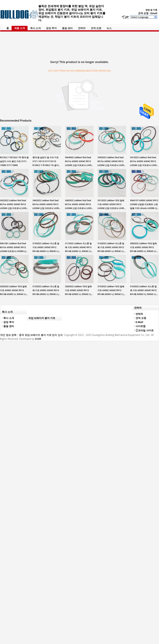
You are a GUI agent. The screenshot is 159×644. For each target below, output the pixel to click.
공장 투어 (51, 28)
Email (154, 13)
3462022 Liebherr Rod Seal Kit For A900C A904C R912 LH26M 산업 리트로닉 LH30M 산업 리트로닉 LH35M (47, 205)
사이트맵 (141, 326)
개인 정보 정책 (8, 335)
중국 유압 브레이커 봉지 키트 (35, 335)
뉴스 (109, 28)
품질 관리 (67, 28)
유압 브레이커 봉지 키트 (42, 318)
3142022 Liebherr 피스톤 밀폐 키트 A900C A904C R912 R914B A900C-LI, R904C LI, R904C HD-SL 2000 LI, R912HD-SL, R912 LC (111, 248)
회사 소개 (36, 28)
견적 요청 (143, 13)
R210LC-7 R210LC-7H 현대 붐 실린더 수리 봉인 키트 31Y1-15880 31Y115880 (14, 161)
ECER (38, 339)
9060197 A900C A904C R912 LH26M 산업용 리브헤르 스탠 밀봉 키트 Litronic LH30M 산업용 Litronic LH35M (144, 205)
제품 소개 (20, 28)
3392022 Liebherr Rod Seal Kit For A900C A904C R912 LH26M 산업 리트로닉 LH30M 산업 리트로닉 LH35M (112, 162)
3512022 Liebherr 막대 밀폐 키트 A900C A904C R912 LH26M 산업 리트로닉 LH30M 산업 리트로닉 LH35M (112, 205)
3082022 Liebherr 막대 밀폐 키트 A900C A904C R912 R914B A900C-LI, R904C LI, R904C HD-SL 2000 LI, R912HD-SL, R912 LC (143, 248)
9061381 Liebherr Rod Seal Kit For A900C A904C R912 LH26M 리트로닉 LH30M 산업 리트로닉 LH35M (14, 248)
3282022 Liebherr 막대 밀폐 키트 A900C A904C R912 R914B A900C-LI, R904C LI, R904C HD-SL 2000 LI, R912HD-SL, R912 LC (78, 291)
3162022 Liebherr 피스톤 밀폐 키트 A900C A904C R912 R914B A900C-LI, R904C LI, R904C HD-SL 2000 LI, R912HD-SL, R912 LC (143, 291)
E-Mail (139, 322)
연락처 (82, 28)
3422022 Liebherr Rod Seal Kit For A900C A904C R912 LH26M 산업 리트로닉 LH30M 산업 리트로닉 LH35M (14, 205)
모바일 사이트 (145, 330)
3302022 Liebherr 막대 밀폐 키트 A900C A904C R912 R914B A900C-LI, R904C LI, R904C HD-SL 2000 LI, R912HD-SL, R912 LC (13, 291)
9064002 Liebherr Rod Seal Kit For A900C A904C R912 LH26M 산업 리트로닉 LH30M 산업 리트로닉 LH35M (79, 162)
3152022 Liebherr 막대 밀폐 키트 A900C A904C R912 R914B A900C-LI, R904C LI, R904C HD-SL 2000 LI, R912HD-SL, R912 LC (111, 291)
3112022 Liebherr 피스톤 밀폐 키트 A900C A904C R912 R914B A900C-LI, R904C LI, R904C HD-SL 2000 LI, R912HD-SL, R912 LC (78, 248)
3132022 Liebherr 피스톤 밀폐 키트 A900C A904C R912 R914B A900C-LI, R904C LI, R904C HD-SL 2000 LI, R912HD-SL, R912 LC (46, 291)
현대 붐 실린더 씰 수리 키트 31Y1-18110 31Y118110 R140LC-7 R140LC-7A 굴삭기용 (47, 162)
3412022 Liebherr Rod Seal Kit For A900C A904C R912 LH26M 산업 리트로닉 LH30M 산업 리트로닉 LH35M (144, 162)
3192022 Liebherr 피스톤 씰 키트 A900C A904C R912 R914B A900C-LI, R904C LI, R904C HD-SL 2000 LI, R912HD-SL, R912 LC (46, 248)
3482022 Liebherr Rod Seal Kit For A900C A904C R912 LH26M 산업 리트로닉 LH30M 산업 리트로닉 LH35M (79, 205)
